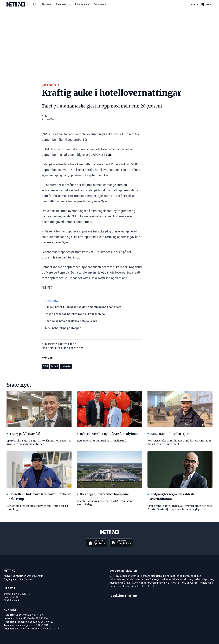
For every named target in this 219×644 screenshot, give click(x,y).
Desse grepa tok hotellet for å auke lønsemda (75, 314)
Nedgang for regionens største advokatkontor (171, 497)
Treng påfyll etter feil (23, 434)
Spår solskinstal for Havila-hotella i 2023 (71, 321)
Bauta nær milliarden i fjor (168, 434)
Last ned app (63, 4)
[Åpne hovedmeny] (207, 4)
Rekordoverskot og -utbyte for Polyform (108, 434)
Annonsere (100, 4)
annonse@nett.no (26, 625)
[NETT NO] (18, 4)
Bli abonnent (82, 4)
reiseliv (66, 366)
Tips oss (47, 4)
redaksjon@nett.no (29, 622)
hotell (55, 366)
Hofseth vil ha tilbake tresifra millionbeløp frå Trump (39, 497)
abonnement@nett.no (33, 629)
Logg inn (193, 4)
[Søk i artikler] (35, 4)
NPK (44, 116)
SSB (108, 155)
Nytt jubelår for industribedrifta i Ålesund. (102, 441)
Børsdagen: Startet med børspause (103, 494)
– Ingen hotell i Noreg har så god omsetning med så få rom (83, 307)
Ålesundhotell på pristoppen (63, 328)
